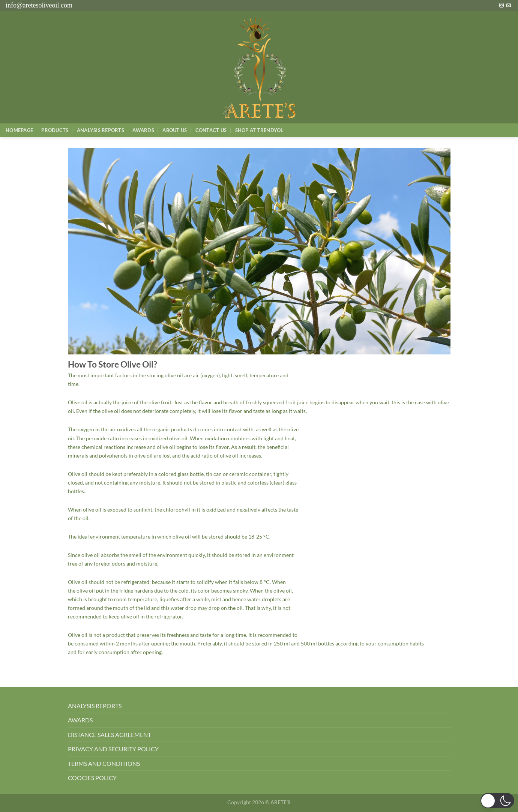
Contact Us (211, 130)
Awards (143, 130)
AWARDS (80, 720)
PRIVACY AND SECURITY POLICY (113, 749)
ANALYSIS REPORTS (95, 706)
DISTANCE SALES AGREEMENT (110, 735)
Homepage (19, 130)
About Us (175, 130)
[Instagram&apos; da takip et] (501, 6)
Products (55, 130)
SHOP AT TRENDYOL (259, 130)
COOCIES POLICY (92, 778)
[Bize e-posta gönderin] (509, 6)
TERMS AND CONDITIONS (104, 763)
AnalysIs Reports (101, 130)
